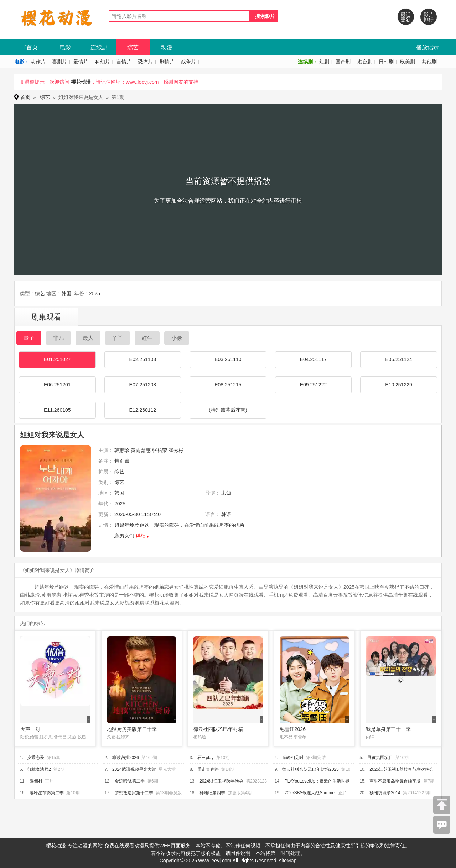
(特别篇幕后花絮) (228, 410)
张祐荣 (160, 450)
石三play (206, 758)
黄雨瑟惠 (141, 450)
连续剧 (99, 47)
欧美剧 (408, 62)
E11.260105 (57, 410)
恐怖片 (145, 62)
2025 (95, 293)
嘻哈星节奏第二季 (47, 793)
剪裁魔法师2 (39, 769)
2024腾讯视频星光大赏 (134, 769)
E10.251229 (399, 385)
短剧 (324, 62)
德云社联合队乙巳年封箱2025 (310, 769)
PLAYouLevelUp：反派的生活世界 (317, 781)
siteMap (288, 861)
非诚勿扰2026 (126, 758)
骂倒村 (36, 781)
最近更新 (406, 17)
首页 (31, 47)
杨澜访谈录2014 (385, 793)
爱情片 (81, 62)
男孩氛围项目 (380, 758)
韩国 (66, 293)
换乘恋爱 (36, 758)
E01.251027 (57, 359)
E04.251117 (313, 359)
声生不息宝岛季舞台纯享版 (395, 781)
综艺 (133, 47)
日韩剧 (386, 62)
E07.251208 (143, 385)
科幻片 (103, 62)
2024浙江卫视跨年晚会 (221, 781)
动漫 (167, 47)
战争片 (188, 62)
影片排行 (429, 17)
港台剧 (365, 62)
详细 (141, 536)
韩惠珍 (122, 450)
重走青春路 (208, 769)
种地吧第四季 (212, 793)
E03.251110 (228, 359)
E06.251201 (57, 385)
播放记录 (427, 47)
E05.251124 (399, 359)
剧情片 (167, 62)
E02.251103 (143, 359)
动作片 (38, 62)
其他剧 (429, 62)
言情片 (124, 62)
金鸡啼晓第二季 (130, 781)
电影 (65, 47)
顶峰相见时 (293, 758)
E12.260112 (143, 410)
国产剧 (343, 62)
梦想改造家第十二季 (134, 793)
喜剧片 (59, 62)
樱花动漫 (81, 82)
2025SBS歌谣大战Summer (310, 793)
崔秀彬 (176, 450)
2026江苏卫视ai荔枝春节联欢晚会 (401, 769)
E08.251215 (228, 385)
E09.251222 (313, 385)
